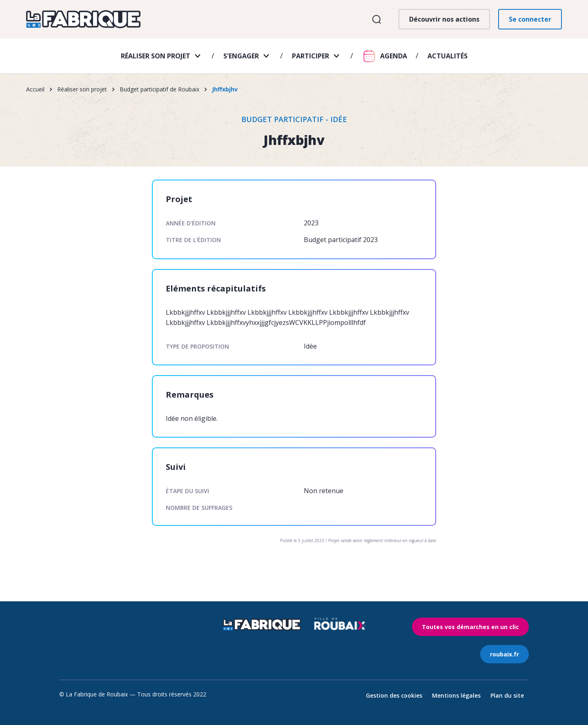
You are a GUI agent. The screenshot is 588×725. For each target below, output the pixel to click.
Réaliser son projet (156, 56)
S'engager (241, 56)
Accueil (35, 89)
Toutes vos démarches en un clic (470, 627)
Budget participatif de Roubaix (159, 89)
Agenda (394, 56)
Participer (311, 56)
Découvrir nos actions (444, 19)
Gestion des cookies (394, 695)
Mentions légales (456, 695)
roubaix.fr (504, 654)
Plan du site (507, 695)
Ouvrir (376, 19)
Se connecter (530, 19)
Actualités (448, 56)
